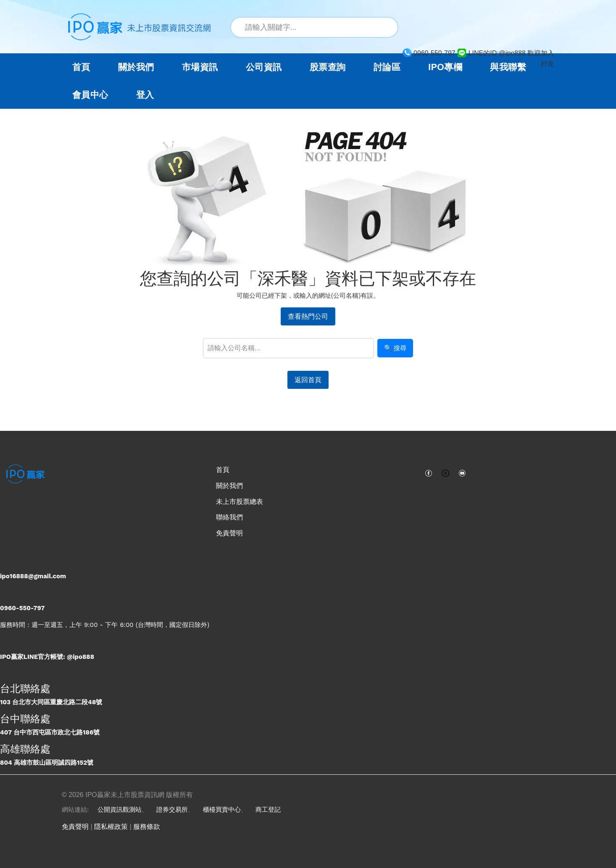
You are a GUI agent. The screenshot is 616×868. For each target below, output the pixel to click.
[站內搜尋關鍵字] (314, 27)
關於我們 (229, 486)
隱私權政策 (111, 827)
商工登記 (268, 810)
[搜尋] (387, 27)
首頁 (81, 67)
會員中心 (90, 95)
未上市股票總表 (240, 502)
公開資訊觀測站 (120, 810)
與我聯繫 (508, 67)
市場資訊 (200, 67)
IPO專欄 (445, 67)
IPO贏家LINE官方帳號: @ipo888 (47, 657)
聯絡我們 (229, 517)
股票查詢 (328, 67)
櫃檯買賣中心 (222, 810)
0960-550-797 (22, 608)
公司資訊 (264, 67)
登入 (145, 95)
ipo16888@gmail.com (33, 576)
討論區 (387, 67)
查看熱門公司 (308, 316)
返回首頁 (308, 380)
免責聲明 (229, 533)
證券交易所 (172, 810)
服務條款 (147, 827)
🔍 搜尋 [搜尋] (395, 348)
